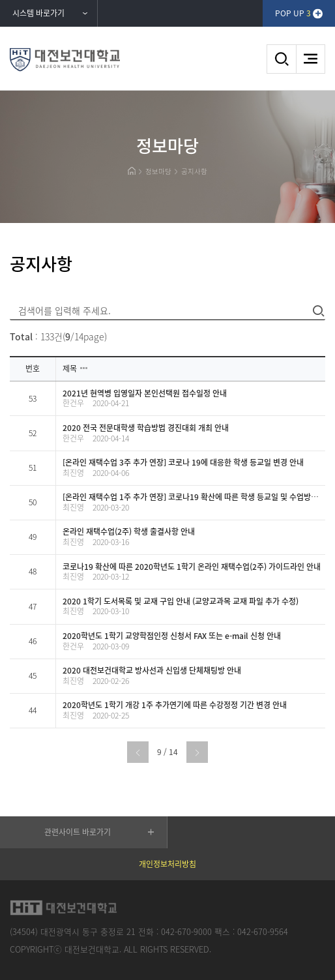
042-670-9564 (263, 931)
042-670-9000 (186, 931)
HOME (131, 171)
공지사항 (194, 171)
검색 (281, 59)
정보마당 (158, 171)
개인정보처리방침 (167, 864)
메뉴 (311, 59)
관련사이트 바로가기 (78, 832)
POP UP (293, 13)
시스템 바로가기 (38, 13)
